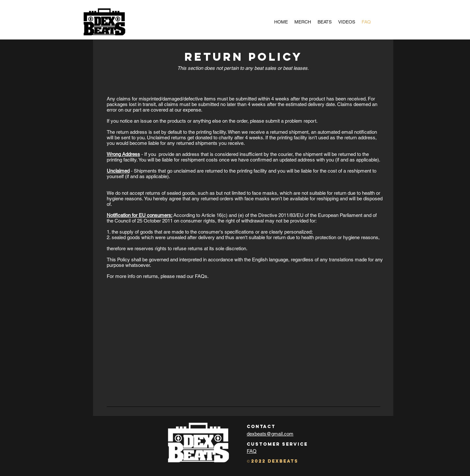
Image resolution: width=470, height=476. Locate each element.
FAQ (252, 451)
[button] (440, 27)
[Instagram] (431, 27)
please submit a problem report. (284, 121)
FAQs (201, 276)
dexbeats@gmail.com (270, 434)
